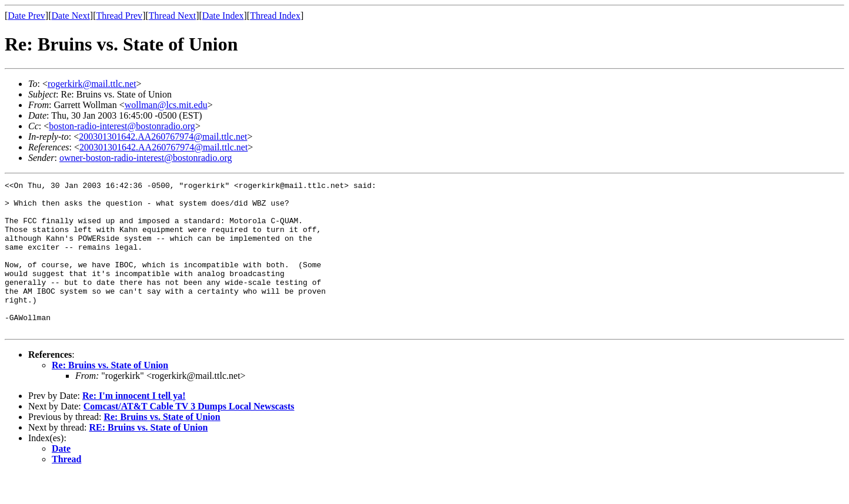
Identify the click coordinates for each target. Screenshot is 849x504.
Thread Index (275, 16)
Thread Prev (119, 16)
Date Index (223, 16)
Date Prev (26, 16)
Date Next (71, 16)
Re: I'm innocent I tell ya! (134, 426)
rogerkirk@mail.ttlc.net (92, 84)
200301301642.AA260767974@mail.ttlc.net (163, 137)
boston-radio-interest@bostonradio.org (122, 126)
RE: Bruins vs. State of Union (149, 457)
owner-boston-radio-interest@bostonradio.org (146, 158)
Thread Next (172, 16)
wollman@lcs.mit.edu (166, 105)
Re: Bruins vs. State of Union (110, 395)
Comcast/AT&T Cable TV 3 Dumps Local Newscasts (189, 436)
